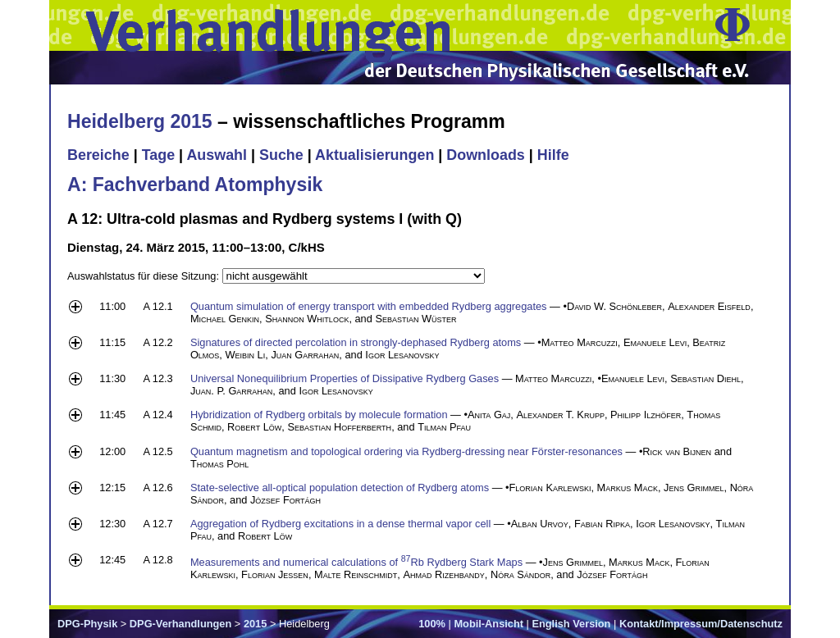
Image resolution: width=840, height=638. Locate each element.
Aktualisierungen (374, 155)
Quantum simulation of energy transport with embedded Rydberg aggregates (369, 306)
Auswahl (217, 155)
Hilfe (553, 155)
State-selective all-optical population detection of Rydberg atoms (340, 488)
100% (432, 624)
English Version (571, 624)
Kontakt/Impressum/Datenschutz (701, 624)
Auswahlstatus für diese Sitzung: (145, 276)
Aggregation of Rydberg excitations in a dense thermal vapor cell (340, 524)
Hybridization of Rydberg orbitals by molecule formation (319, 415)
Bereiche (98, 155)
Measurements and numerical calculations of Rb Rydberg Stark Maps (356, 562)
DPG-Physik (87, 624)
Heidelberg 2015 (140, 121)
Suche (281, 155)
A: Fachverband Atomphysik (195, 185)
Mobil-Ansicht (488, 624)
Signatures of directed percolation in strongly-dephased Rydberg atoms (356, 342)
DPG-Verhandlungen (180, 624)
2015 (255, 624)
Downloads (486, 155)
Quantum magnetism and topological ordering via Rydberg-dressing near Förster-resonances (406, 451)
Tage (158, 155)
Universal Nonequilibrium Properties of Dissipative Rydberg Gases (345, 378)
